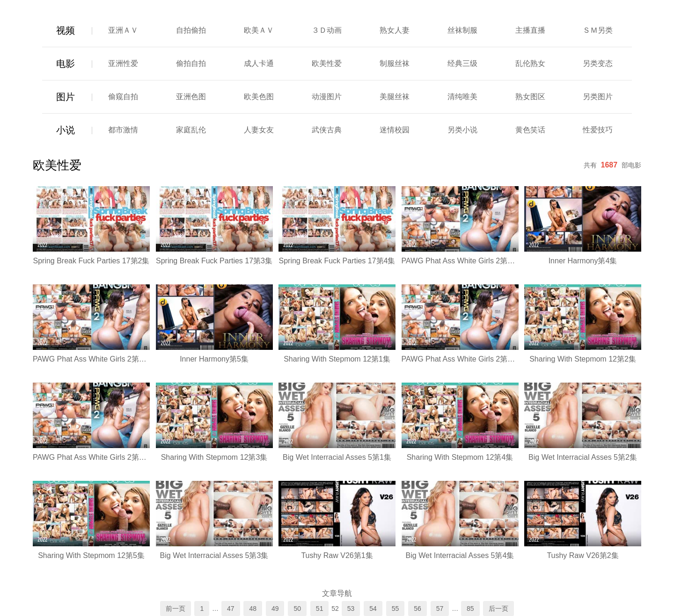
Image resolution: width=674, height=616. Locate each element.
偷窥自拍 (123, 97)
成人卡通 (259, 63)
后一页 (498, 609)
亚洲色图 (191, 97)
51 (320, 609)
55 (396, 609)
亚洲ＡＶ (123, 30)
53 (351, 609)
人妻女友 (259, 130)
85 (470, 609)
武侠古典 (327, 130)
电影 (66, 64)
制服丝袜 (395, 63)
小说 (66, 130)
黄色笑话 (530, 130)
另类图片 (598, 97)
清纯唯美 (462, 97)
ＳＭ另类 (598, 30)
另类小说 (462, 130)
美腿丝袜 (395, 97)
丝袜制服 (462, 30)
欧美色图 (259, 97)
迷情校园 (395, 130)
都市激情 (123, 130)
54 (373, 609)
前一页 (176, 609)
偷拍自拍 (191, 63)
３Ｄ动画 (327, 30)
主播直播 (530, 30)
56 (418, 609)
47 (231, 609)
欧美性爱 (327, 63)
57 (440, 609)
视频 (66, 30)
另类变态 (598, 63)
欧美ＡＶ (259, 30)
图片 (66, 97)
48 (253, 609)
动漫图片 (327, 97)
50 (297, 609)
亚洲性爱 (123, 63)
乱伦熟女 (530, 63)
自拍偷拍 (191, 30)
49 (275, 609)
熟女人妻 (395, 30)
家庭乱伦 (191, 130)
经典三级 (462, 63)
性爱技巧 (598, 130)
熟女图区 (530, 97)
